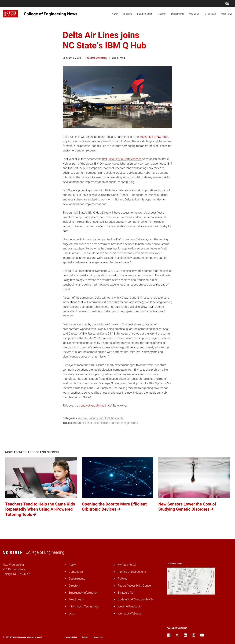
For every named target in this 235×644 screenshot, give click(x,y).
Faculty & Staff (145, 14)
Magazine (194, 14)
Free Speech (76, 599)
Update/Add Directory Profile (136, 599)
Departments (178, 14)
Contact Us (76, 572)
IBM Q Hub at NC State (154, 137)
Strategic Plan (126, 593)
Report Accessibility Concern (135, 586)
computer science (81, 423)
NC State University (96, 58)
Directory (74, 586)
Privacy (85, 637)
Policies (122, 578)
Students (128, 14)
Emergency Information (83, 593)
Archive (83, 418)
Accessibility (72, 637)
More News (227, 14)
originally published (93, 405)
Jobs (72, 613)
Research (162, 14)
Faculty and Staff (99, 418)
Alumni (115, 14)
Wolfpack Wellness (129, 613)
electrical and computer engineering (116, 423)
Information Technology (84, 606)
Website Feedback (129, 606)
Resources (98, 637)
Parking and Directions (132, 572)
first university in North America (122, 159)
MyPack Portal (127, 565)
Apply (72, 565)
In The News (210, 14)
